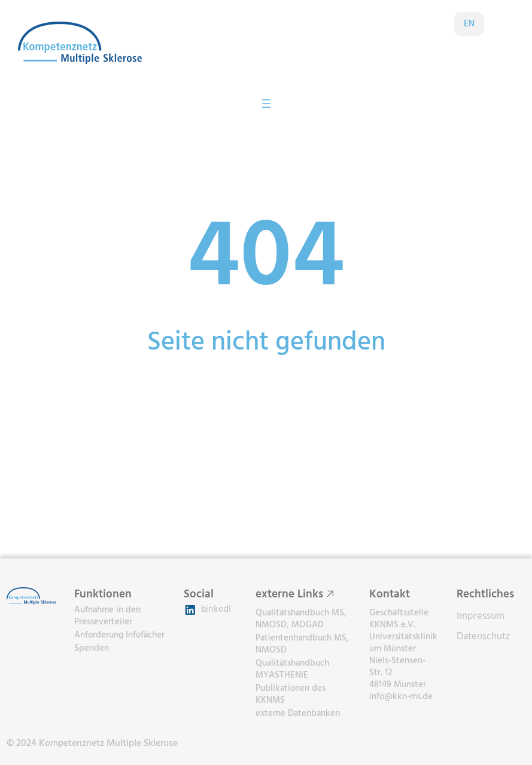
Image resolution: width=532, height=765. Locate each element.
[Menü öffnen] (266, 104)
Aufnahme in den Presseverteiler (107, 616)
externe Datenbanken (298, 714)
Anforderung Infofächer (119, 635)
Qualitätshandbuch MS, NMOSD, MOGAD (301, 619)
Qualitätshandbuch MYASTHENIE (292, 669)
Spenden (92, 648)
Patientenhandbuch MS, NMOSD (302, 644)
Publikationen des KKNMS (291, 694)
